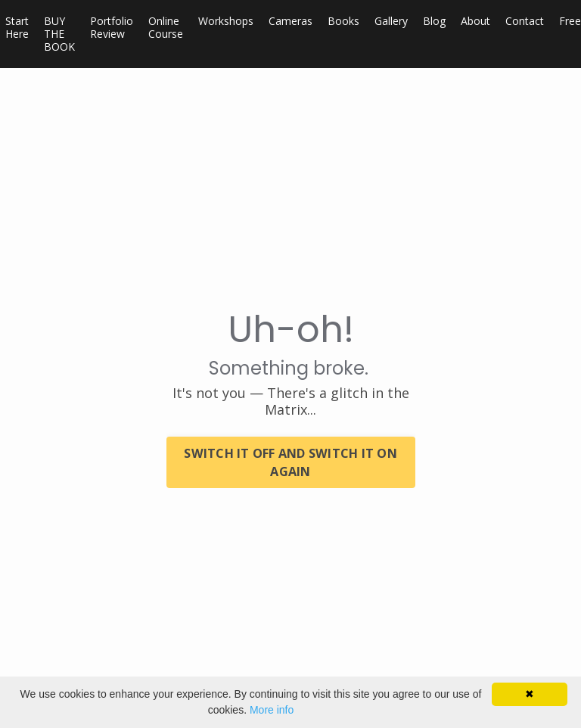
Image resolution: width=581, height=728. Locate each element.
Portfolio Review (112, 28)
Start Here (17, 28)
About (475, 22)
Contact (525, 22)
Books (343, 22)
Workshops (226, 22)
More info (272, 710)
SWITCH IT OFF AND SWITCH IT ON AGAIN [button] (290, 462)
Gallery (391, 22)
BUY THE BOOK (59, 34)
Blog (434, 22)
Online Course (166, 28)
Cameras (290, 22)
